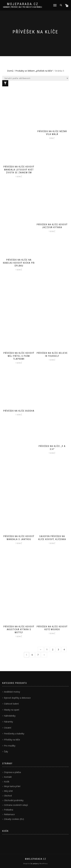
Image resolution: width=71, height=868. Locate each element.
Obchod (8, 796)
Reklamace (9, 814)
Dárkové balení (11, 704)
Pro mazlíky (10, 746)
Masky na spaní (12, 710)
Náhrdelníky (10, 716)
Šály (6, 752)
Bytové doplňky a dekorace (17, 698)
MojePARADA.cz (23, 4)
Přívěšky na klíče (12, 740)
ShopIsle (27, 864)
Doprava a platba (12, 772)
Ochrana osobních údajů (16, 805)
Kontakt (8, 777)
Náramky (8, 722)
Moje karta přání (12, 786)
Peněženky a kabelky (14, 734)
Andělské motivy (12, 692)
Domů (10, 71)
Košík (7, 782)
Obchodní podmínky (14, 800)
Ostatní (8, 728)
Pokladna (9, 810)
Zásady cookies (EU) (14, 819)
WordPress (43, 864)
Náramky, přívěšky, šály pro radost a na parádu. (23, 7)
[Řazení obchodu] (35, 78)
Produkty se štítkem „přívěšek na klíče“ (34, 71)
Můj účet (8, 791)
